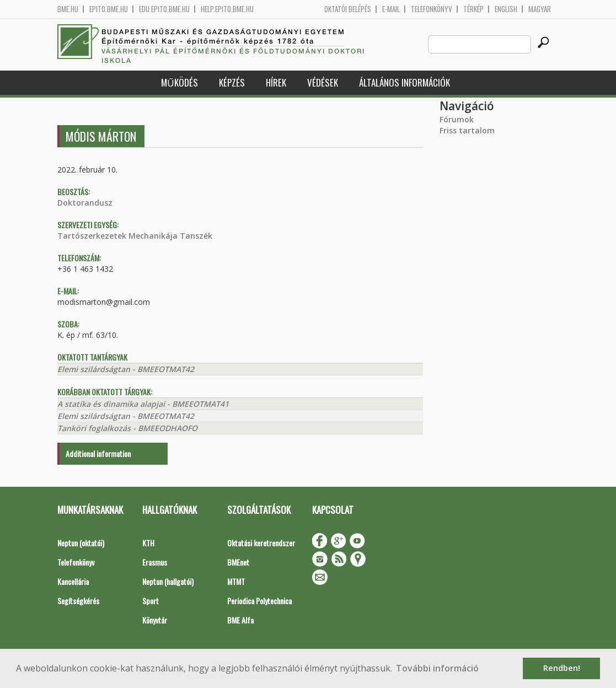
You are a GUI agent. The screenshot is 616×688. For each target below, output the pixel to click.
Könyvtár (155, 620)
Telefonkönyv (432, 9)
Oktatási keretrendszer (261, 543)
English (506, 9)
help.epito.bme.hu (227, 9)
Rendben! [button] (562, 668)
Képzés (232, 82)
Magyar (540, 9)
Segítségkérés (78, 601)
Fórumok (457, 119)
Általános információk (405, 82)
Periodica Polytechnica (259, 601)
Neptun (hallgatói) (168, 581)
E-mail (391, 9)
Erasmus (155, 562)
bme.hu (68, 9)
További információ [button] (437, 668)
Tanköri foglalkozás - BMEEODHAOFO (127, 428)
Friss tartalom (467, 130)
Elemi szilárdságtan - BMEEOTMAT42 (126, 369)
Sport (151, 601)
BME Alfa (240, 620)
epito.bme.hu (109, 9)
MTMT (236, 581)
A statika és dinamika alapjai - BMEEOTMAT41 (143, 404)
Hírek (276, 82)
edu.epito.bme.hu (164, 9)
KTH (148, 543)
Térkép (473, 9)
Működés (179, 82)
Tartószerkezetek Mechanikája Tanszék (135, 236)
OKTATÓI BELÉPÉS (348, 9)
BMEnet (238, 562)
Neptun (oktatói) (81, 543)
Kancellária (73, 581)
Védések (323, 82)
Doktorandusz (85, 203)
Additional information (98, 453)
